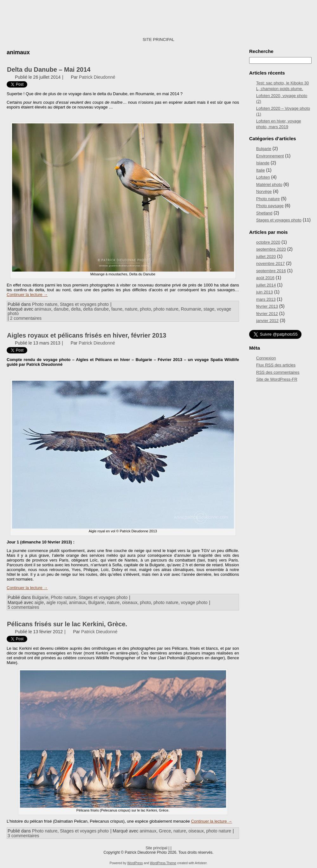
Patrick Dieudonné (97, 77)
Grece (165, 831)
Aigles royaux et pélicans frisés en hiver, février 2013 (87, 335)
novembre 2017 (270, 263)
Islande (263, 163)
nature (131, 309)
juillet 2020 (266, 256)
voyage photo (194, 602)
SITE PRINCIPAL (158, 39)
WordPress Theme (163, 863)
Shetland (264, 213)
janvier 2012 (267, 321)
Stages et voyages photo (84, 304)
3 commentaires (23, 836)
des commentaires (278, 372)
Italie (260, 170)
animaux (43, 309)
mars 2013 (266, 299)
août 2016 (265, 278)
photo (145, 309)
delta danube (96, 309)
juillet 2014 (266, 285)
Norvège (264, 191)
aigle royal (56, 602)
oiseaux (130, 602)
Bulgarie (40, 597)
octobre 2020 (268, 242)
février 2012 (267, 314)
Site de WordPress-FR (277, 379)
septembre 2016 (271, 271)
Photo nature (45, 304)
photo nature (166, 309)
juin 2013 (265, 292)
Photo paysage (270, 206)
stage (209, 309)
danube (61, 309)
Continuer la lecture (27, 295)
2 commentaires (26, 318)
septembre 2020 (271, 249)
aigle (39, 602)
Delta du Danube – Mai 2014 (49, 69)
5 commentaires (23, 607)
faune (117, 309)
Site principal (156, 848)
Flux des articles (276, 365)
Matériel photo (269, 184)
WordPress (135, 863)
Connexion (266, 358)
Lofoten (263, 177)
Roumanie (191, 309)
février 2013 (267, 306)
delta (76, 309)
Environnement (270, 156)
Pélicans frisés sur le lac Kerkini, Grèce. (67, 624)
